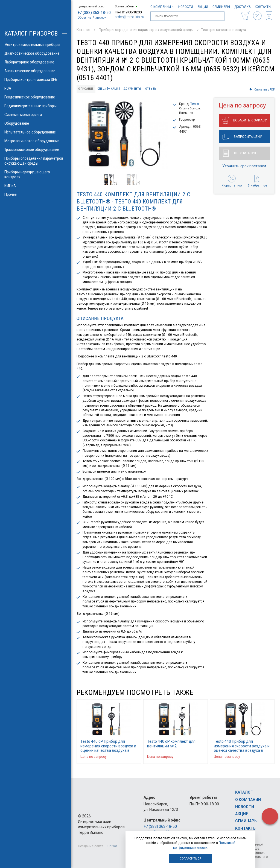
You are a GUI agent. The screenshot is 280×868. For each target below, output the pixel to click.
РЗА (36, 88)
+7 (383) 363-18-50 (94, 13)
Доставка (242, 7)
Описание (86, 89)
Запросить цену (242, 137)
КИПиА (36, 186)
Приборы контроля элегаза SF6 (36, 80)
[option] (122, 134)
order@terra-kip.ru (129, 17)
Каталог (244, 792)
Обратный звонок (92, 17)
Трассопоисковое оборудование (36, 150)
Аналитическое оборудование (36, 71)
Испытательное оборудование (36, 132)
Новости (186, 7)
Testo (195, 104)
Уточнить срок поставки (244, 166)
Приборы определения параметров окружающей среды (36, 161)
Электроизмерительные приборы (36, 45)
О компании (162, 7)
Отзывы (151, 89)
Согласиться (190, 859)
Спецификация (109, 89)
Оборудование (36, 123)
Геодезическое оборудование (36, 97)
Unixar (112, 846)
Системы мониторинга (36, 115)
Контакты (263, 7)
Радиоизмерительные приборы (36, 106)
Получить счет (241, 153)
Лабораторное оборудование (36, 62)
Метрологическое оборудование (36, 141)
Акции (203, 7)
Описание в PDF (262, 90)
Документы (132, 89)
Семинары (221, 7)
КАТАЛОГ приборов (31, 34)
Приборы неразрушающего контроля (36, 174)
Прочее (36, 194)
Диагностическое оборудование (36, 53)
